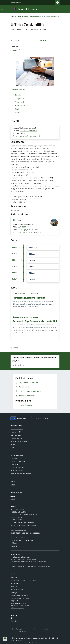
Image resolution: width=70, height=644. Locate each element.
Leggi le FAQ (14, 601)
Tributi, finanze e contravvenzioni (26, 294)
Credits (46, 629)
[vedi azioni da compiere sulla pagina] (41, 41)
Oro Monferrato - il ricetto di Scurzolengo (23, 580)
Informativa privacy (17, 589)
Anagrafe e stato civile (18, 461)
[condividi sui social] (15, 41)
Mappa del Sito (24, 631)
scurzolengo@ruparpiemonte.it (29, 136)
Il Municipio (17, 220)
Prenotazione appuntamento (20, 605)
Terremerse (14, 577)
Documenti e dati (16, 432)
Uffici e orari (14, 543)
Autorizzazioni (15, 464)
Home (12, 17)
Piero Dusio (14, 586)
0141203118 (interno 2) (28, 131)
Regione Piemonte (16, 3)
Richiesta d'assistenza (17, 608)
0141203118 (24, 227)
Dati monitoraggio (16, 629)
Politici (13, 444)
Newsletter (14, 621)
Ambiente (14, 458)
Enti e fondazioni (16, 435)
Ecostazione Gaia (16, 583)
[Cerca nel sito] (56, 9)
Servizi (33, 629)
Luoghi (13, 496)
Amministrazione (22, 17)
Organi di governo (16, 438)
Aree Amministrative (37, 17)
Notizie (13, 485)
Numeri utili (14, 546)
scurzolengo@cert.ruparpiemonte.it (29, 232)
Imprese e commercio (17, 471)
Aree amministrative (17, 429)
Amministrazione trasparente (20, 598)
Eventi (13, 499)
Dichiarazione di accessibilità (19, 596)
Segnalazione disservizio (18, 603)
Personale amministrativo (19, 441)
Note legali (14, 593)
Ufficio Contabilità (51, 17)
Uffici (12, 447)
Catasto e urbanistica (17, 467)
